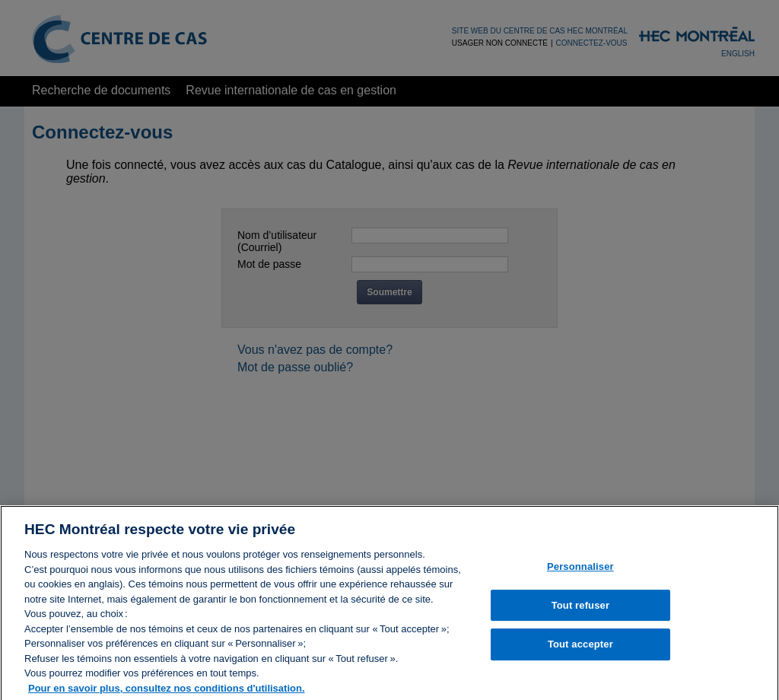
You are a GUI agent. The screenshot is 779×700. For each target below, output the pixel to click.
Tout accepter (580, 648)
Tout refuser (580, 609)
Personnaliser (580, 570)
